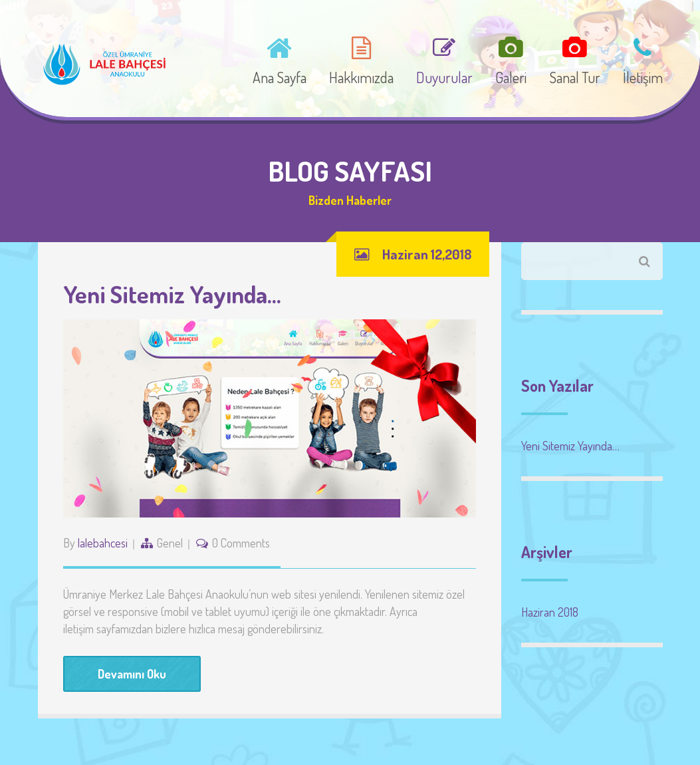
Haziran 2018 (550, 612)
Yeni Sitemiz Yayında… (172, 294)
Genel (170, 543)
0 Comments (241, 543)
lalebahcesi (103, 543)
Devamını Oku (132, 674)
